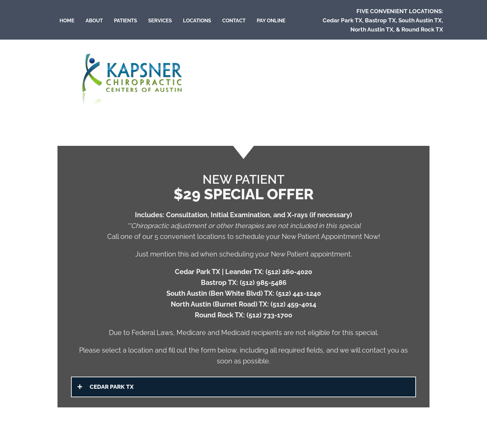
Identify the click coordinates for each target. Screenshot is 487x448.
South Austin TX (420, 20)
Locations (197, 21)
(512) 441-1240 (298, 293)
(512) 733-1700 (269, 315)
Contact (234, 21)
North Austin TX (372, 29)
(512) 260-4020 (289, 272)
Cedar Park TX (342, 20)
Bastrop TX (380, 20)
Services (160, 21)
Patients (125, 21)
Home (67, 21)
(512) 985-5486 (263, 283)
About (94, 21)
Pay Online (271, 21)
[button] (243, 387)
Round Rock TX (422, 29)
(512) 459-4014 (293, 304)
